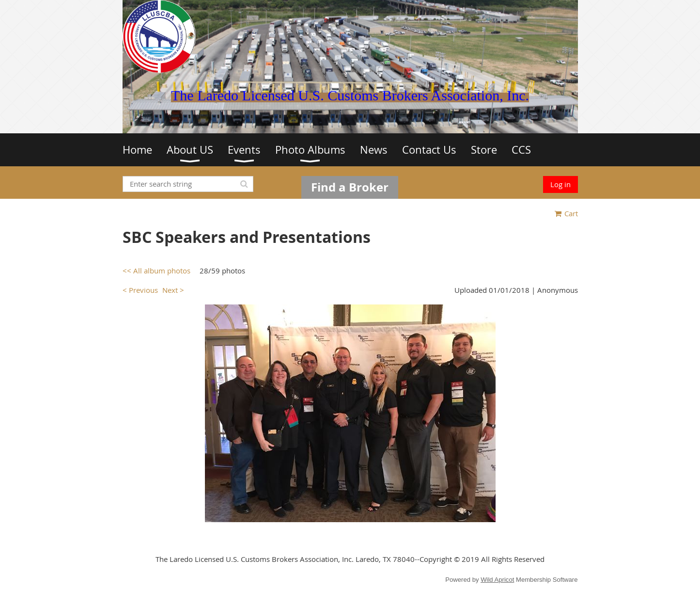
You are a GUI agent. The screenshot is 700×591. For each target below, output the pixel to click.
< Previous (140, 290)
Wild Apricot (497, 580)
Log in (560, 184)
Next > (173, 290)
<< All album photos (156, 271)
